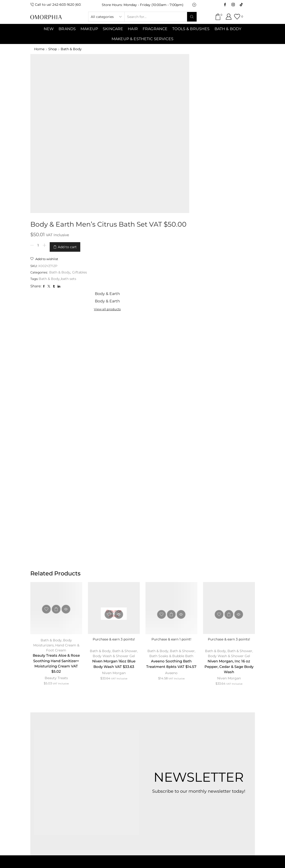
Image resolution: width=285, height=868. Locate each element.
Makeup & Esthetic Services (142, 39)
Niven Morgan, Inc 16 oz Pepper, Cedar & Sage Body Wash (229, 481)
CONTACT (116, 747)
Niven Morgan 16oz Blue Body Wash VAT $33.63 (114, 478)
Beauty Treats (56, 493)
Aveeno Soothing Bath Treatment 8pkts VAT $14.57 (171, 481)
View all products (206, 72)
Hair (133, 29)
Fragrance (155, 29)
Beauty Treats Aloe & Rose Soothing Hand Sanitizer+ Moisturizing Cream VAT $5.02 (56, 478)
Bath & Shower (125, 464)
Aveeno (171, 493)
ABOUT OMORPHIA (77, 747)
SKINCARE (113, 29)
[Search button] (192, 17)
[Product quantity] (108, 95)
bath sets (139, 126)
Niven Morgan (114, 487)
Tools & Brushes (191, 29)
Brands (67, 29)
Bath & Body (228, 29)
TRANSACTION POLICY (141, 759)
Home (39, 49)
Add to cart (137, 95)
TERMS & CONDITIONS (159, 747)
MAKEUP (89, 29)
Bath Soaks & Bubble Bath (171, 469)
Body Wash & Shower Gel (114, 469)
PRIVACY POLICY (208, 747)
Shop (53, 49)
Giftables (151, 120)
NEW (49, 29)
